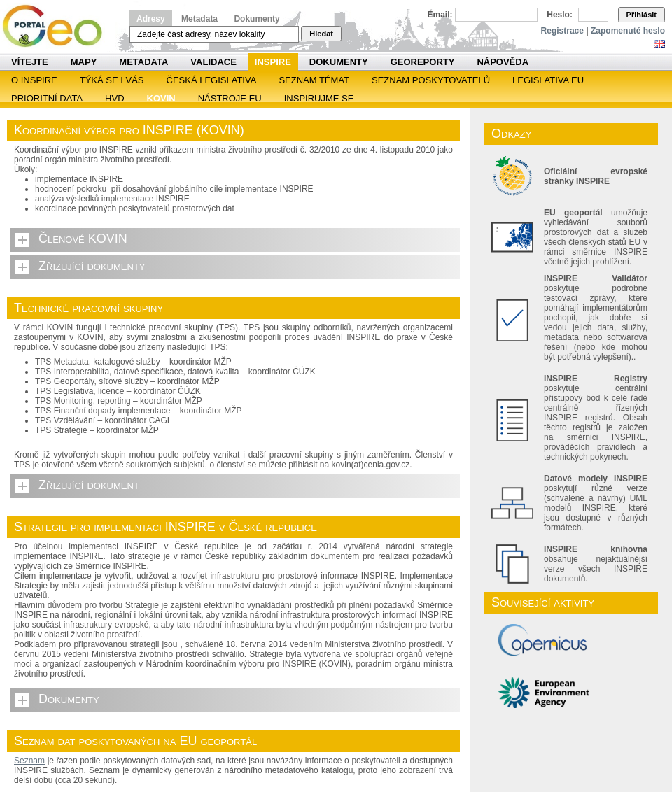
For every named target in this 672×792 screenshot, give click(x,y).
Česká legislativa (212, 80)
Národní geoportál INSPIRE (58, 26)
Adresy (151, 19)
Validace (213, 62)
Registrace (562, 31)
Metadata (199, 19)
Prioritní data (47, 98)
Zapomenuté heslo (628, 31)
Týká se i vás (112, 80)
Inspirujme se (319, 98)
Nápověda (503, 62)
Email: (440, 15)
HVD (114, 98)
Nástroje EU (230, 98)
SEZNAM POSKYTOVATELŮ (431, 80)
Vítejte (30, 62)
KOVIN (161, 98)
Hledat (321, 34)
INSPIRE (273, 62)
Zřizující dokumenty (92, 266)
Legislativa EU (548, 80)
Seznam (29, 761)
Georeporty (423, 62)
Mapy (84, 62)
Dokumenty (257, 19)
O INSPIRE (34, 80)
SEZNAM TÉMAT (314, 80)
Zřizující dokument (89, 485)
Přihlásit (642, 15)
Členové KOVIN (83, 239)
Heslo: (560, 15)
